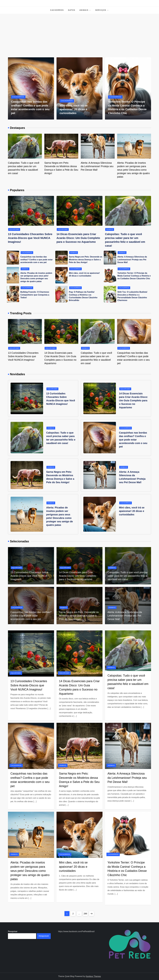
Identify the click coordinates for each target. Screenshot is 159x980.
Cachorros (57, 10)
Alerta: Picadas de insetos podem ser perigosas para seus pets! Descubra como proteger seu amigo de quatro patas (133, 170)
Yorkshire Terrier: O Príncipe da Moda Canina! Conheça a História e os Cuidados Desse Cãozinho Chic (134, 276)
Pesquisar (13, 931)
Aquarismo (14, 229)
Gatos (72, 10)
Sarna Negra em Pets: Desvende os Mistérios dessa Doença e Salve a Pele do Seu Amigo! (86, 260)
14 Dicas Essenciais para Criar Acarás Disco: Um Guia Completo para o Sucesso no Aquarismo (78, 238)
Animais (85, 10)
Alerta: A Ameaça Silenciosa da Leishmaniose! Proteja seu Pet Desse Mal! (97, 166)
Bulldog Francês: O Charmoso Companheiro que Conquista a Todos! (35, 295)
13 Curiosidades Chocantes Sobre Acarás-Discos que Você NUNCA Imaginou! (30, 238)
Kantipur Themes (93, 976)
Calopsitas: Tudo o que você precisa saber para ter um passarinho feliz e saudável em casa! (127, 576)
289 (86, 913)
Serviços (102, 10)
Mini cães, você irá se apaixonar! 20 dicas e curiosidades (74, 109)
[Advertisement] (79, 32)
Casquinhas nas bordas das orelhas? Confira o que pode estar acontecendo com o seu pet (37, 260)
